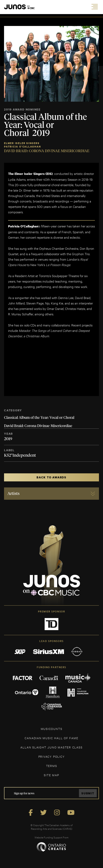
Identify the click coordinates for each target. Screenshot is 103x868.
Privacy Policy (52, 756)
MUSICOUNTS (52, 729)
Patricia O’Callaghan (23, 147)
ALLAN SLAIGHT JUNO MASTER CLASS (51, 747)
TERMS (52, 766)
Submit (88, 793)
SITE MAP (51, 775)
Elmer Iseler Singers (22, 143)
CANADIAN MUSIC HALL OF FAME (51, 738)
